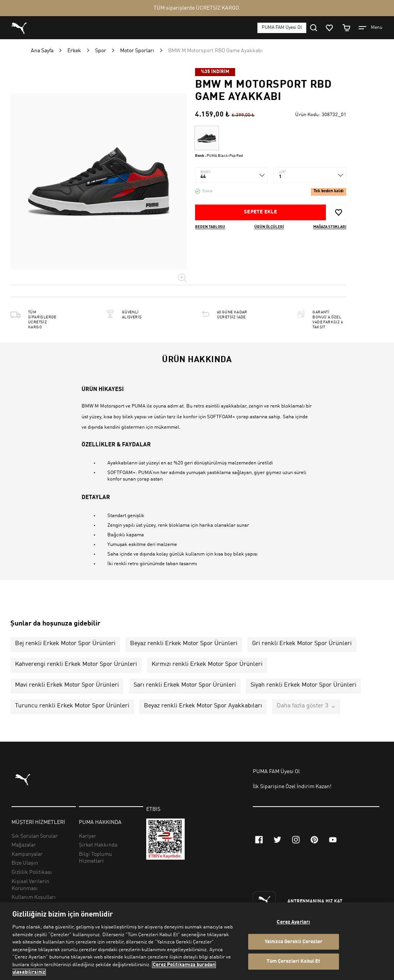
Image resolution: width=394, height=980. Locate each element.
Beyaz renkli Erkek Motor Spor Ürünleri (184, 644)
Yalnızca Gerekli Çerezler (294, 942)
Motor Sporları (137, 51)
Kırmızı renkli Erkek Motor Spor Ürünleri (207, 664)
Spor (101, 51)
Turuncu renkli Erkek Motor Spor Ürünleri (72, 706)
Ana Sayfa (42, 51)
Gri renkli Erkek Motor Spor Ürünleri (302, 644)
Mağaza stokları (330, 227)
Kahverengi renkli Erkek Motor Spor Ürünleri (76, 664)
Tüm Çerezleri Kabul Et (293, 962)
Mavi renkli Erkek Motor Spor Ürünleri (67, 685)
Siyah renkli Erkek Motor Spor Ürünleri (303, 685)
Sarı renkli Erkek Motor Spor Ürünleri (185, 685)
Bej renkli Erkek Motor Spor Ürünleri (65, 644)
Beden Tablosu (210, 227)
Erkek (74, 51)
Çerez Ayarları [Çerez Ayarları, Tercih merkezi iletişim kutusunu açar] (293, 922)
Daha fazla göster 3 (302, 706)
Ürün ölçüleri (269, 227)
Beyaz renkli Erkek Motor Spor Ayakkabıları (203, 706)
